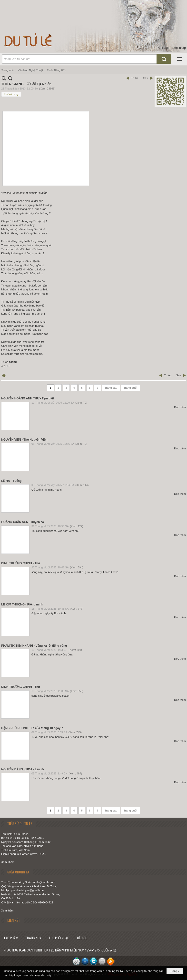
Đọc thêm (180, 407)
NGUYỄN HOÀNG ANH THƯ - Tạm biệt (28, 398)
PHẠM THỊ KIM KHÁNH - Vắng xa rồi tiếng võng (34, 646)
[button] (180, 59)
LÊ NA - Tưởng (11, 481)
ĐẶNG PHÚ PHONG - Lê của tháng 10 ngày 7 (32, 728)
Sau (146, 78)
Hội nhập (180, 48)
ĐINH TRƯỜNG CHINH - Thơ (20, 563)
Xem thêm (7, 911)
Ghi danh (164, 48)
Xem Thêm (8, 862)
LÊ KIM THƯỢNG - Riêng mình (22, 604)
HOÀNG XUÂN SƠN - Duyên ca (23, 522)
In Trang (4, 375)
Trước (135, 78)
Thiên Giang (11, 94)
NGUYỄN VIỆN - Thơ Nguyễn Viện (24, 440)
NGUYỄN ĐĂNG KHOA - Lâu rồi (23, 769)
